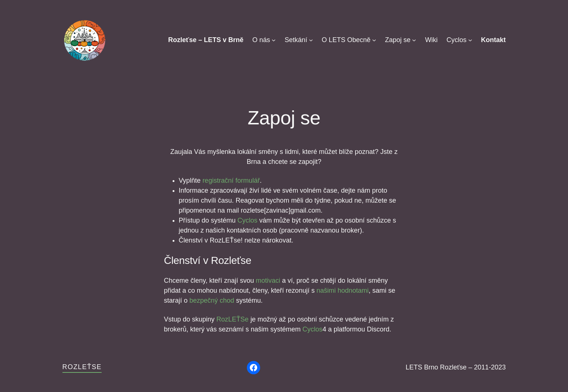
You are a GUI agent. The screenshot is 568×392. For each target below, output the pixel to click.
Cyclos (248, 220)
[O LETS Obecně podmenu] (374, 40)
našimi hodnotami (341, 290)
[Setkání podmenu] (311, 40)
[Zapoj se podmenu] (414, 40)
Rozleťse (82, 367)
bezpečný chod (212, 300)
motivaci (268, 281)
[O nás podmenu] (274, 40)
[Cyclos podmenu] (470, 40)
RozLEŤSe (233, 319)
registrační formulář (231, 180)
